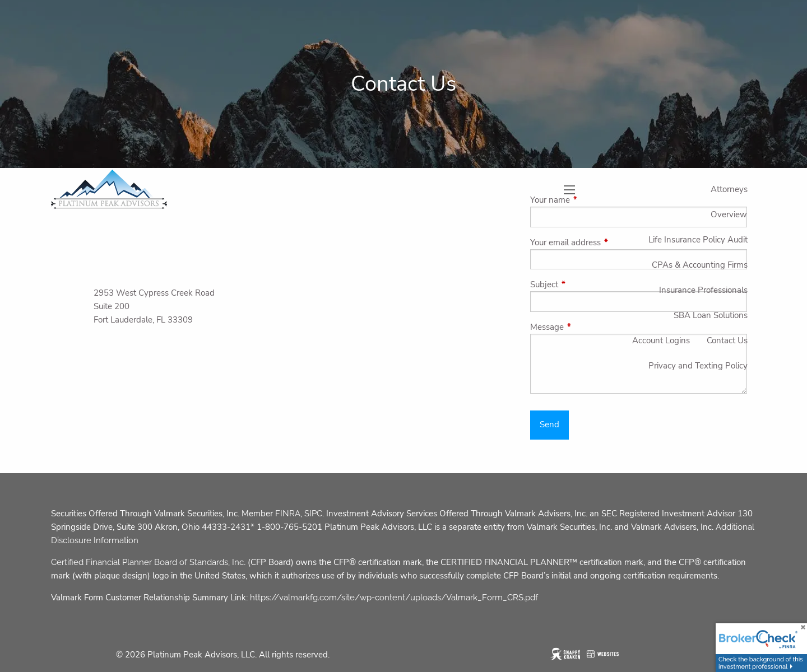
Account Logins (661, 340)
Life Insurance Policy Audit (698, 240)
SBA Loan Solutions (711, 315)
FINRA (288, 514)
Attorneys (729, 189)
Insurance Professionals (703, 290)
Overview (729, 214)
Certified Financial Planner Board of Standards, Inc (147, 562)
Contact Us (727, 340)
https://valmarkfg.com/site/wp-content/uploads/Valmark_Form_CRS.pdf (394, 598)
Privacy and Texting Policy (698, 366)
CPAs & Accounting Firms (700, 265)
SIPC (313, 514)
